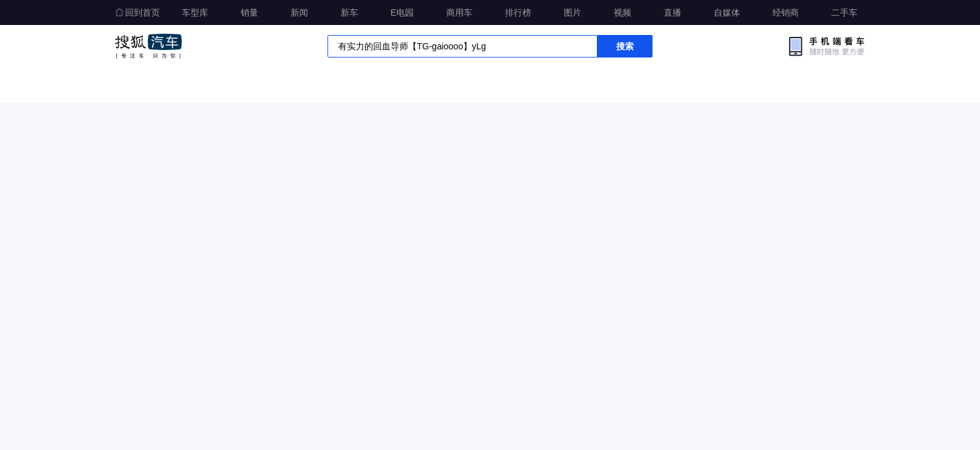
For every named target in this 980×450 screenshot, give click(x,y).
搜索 (625, 46)
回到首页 (137, 12)
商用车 (459, 12)
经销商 (786, 12)
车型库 (195, 12)
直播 (672, 12)
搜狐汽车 (148, 46)
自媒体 (727, 12)
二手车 (844, 12)
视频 (622, 12)
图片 (572, 12)
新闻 (299, 12)
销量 (249, 12)
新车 (349, 12)
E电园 (402, 12)
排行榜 (518, 12)
